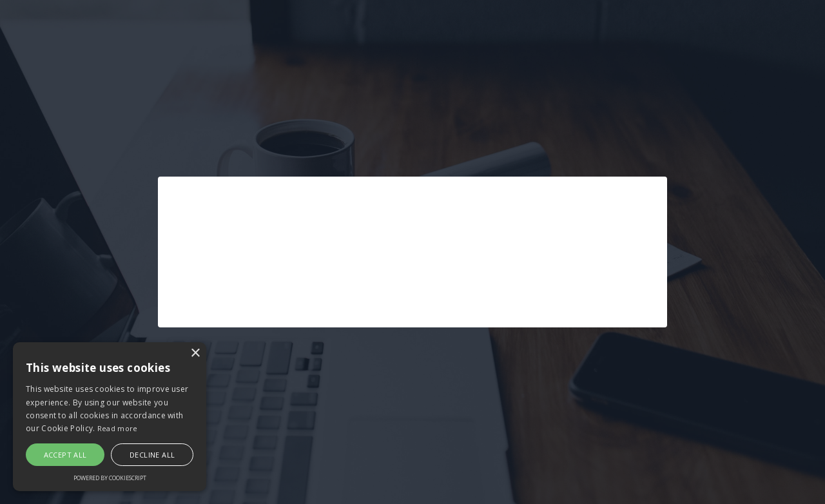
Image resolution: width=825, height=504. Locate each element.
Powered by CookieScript (110, 478)
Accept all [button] (65, 455)
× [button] (195, 354)
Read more (118, 428)
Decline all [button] (152, 455)
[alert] (110, 417)
